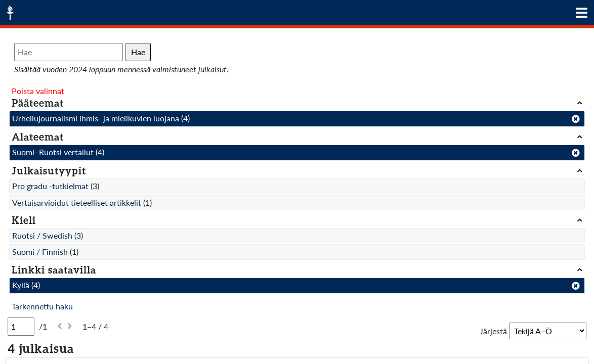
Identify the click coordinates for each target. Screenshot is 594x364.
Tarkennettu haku (42, 306)
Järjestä (493, 331)
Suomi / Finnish (40, 252)
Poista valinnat (38, 91)
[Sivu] (21, 327)
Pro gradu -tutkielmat (50, 186)
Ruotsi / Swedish (42, 235)
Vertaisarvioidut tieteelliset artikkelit (77, 202)
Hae (138, 52)
